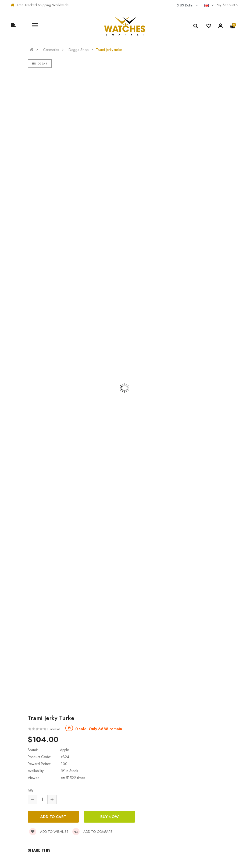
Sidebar (40, 64)
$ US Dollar (187, 5)
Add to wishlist (49, 832)
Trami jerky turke (109, 50)
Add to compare (92, 832)
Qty (31, 790)
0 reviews (54, 729)
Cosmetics (51, 50)
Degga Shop (79, 50)
